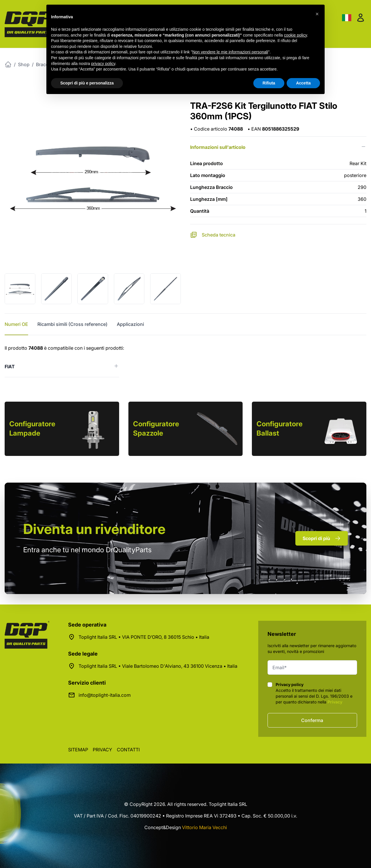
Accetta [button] (303, 83)
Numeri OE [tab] (16, 324)
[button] (317, 14)
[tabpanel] (185, 361)
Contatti (128, 750)
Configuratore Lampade (32, 428)
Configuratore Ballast (280, 428)
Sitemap (78, 750)
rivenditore (94, 529)
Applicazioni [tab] (130, 324)
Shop (24, 64)
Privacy (335, 702)
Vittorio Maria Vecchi (204, 827)
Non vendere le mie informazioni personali (230, 52)
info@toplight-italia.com (105, 695)
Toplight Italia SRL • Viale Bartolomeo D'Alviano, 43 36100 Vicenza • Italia (158, 666)
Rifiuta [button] (269, 83)
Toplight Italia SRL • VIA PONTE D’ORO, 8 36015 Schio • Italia (144, 637)
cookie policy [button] (295, 35)
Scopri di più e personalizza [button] (87, 83)
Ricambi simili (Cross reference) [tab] (72, 324)
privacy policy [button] (103, 64)
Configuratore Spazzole (156, 428)
